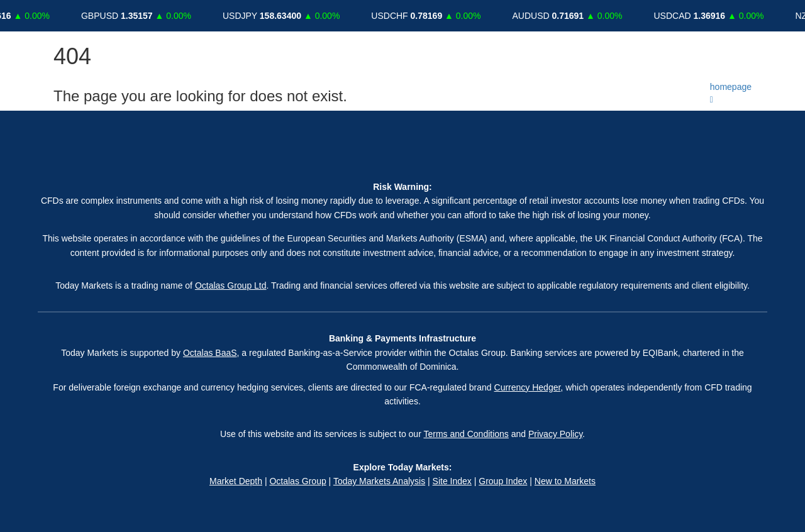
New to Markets (565, 481)
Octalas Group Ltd (231, 285)
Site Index (452, 481)
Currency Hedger (528, 387)
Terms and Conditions (466, 434)
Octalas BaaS (210, 353)
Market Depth (236, 481)
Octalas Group (297, 481)
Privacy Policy (555, 434)
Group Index (503, 481)
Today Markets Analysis (379, 481)
